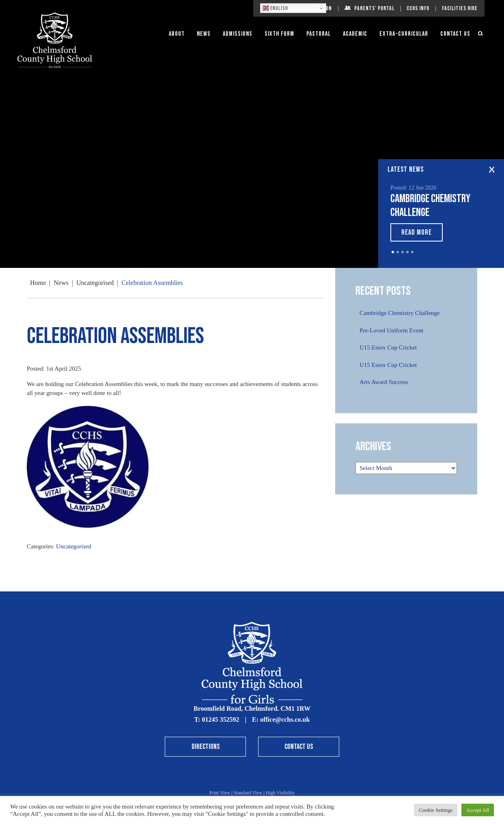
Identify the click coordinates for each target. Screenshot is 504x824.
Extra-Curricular (404, 34)
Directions (206, 747)
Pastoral (319, 34)
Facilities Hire (460, 8)
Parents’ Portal (374, 8)
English (275, 8)
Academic (355, 34)
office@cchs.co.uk (285, 719)
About (177, 34)
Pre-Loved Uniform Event (391, 330)
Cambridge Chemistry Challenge (400, 313)
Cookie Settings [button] (436, 810)
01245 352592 (220, 719)
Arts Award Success (384, 382)
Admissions (238, 34)
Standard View (248, 793)
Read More (417, 232)
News (204, 34)
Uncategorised (74, 546)
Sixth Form (279, 34)
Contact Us (455, 34)
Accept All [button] (478, 810)
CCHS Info (418, 8)
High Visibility (280, 793)
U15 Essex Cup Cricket (388, 347)
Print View (220, 793)
